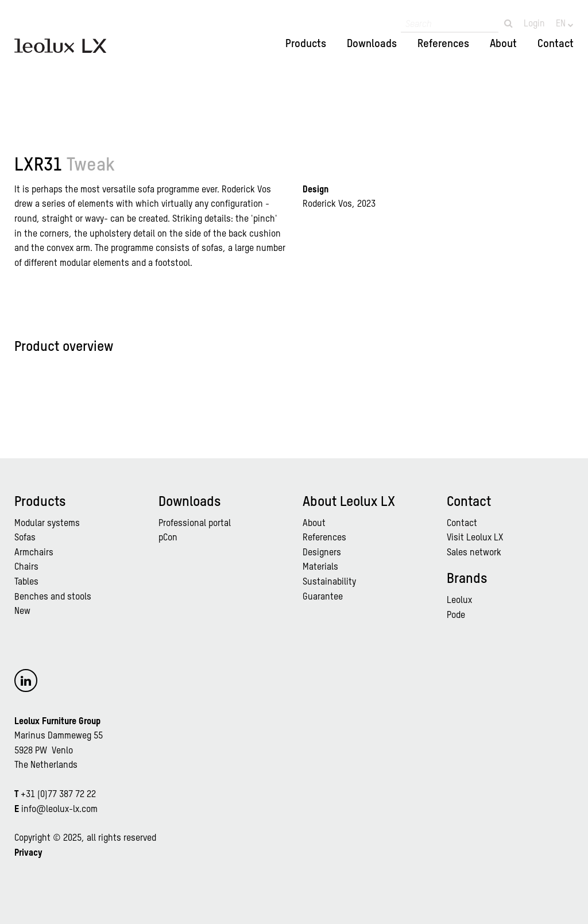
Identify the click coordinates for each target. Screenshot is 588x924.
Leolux (459, 601)
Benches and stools (53, 597)
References (443, 44)
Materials (320, 567)
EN (562, 24)
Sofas (25, 538)
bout (317, 524)
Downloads (372, 44)
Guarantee (323, 597)
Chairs (26, 567)
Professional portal (195, 524)
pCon (168, 538)
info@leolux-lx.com (59, 810)
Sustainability (329, 582)
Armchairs (34, 553)
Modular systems (47, 524)
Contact (556, 44)
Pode (456, 616)
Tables (26, 582)
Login (534, 24)
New (22, 612)
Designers (322, 553)
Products (306, 44)
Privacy (28, 853)
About (503, 44)
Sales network (474, 553)
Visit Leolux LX (475, 538)
